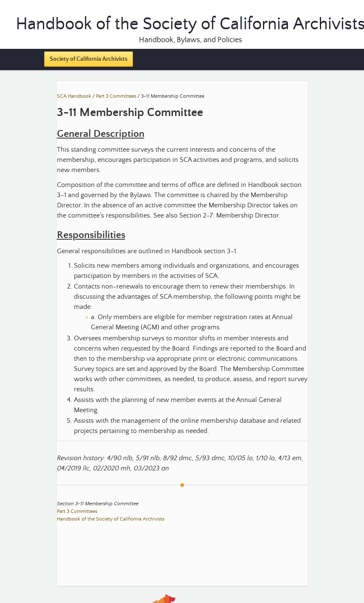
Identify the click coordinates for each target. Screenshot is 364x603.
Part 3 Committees (116, 96)
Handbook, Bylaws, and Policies (190, 40)
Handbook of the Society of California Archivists (111, 519)
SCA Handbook (74, 96)
